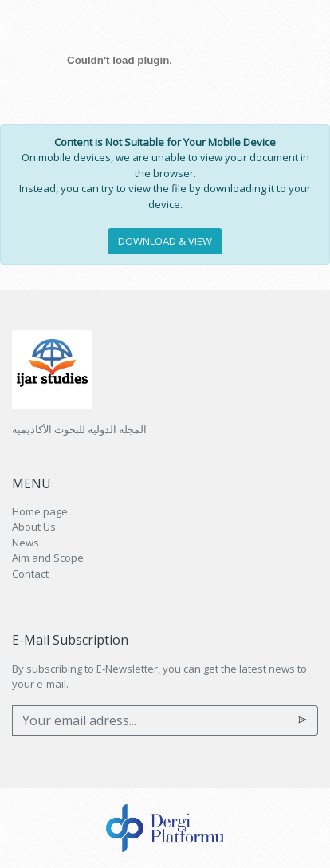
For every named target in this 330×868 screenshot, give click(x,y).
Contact (30, 574)
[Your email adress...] (150, 720)
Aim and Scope (48, 558)
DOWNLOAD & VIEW (165, 241)
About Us (34, 527)
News (26, 542)
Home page (40, 511)
